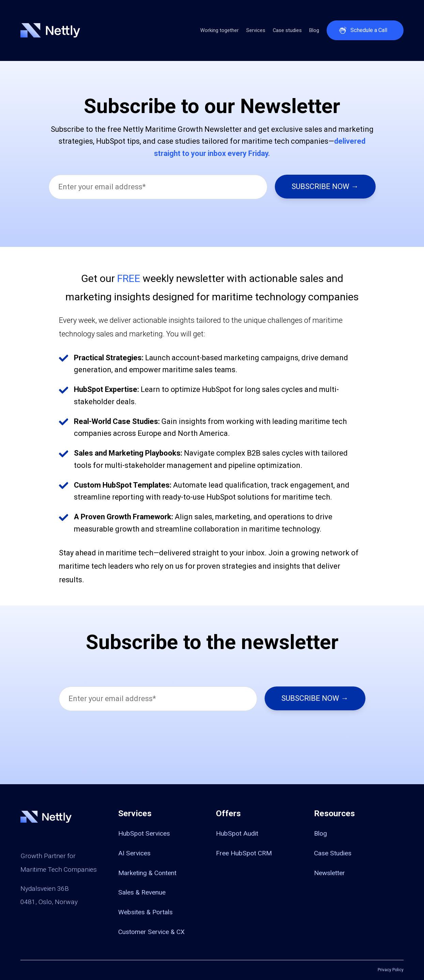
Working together (219, 30)
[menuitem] (163, 833)
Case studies (287, 30)
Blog (314, 30)
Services (256, 30)
